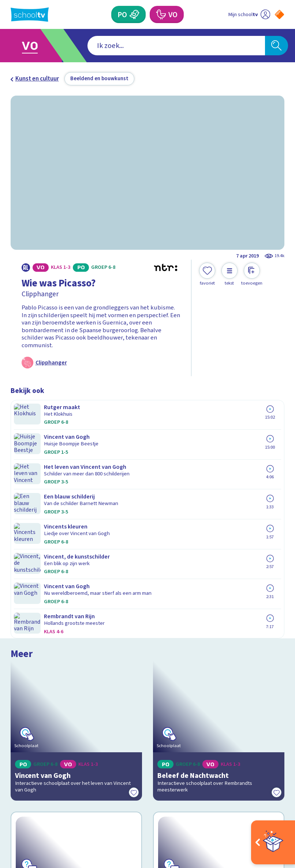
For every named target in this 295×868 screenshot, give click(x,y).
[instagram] (30, 799)
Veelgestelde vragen (44, 687)
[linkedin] (46, 799)
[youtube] (63, 799)
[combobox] (136, 45)
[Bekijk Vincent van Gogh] (76, 452)
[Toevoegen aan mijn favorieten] (207, 274)
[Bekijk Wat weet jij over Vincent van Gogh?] (76, 552)
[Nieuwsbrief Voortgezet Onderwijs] (216, 737)
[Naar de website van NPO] (279, 14)
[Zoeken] (277, 45)
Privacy (22, 708)
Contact (23, 676)
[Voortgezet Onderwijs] (160, 15)
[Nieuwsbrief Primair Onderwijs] (216, 712)
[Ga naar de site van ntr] (274, 818)
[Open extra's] (273, 842)
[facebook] (14, 799)
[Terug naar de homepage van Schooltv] (30, 15)
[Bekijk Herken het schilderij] (219, 552)
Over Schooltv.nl (37, 697)
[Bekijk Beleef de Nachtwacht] (219, 452)
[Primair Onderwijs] (135, 15)
